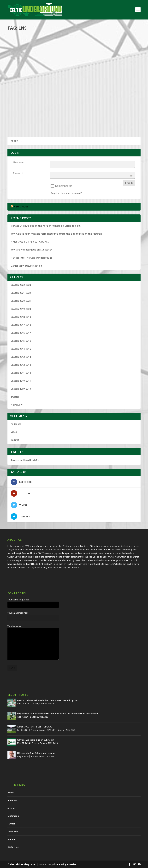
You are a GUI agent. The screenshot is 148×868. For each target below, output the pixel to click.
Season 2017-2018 (21, 325)
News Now (17, 405)
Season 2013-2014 (57, 91)
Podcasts (124, 46)
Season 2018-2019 (21, 317)
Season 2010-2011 (21, 381)
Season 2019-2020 (21, 309)
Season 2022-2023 (21, 285)
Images (15, 440)
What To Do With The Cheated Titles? (39, 38)
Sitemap (12, 839)
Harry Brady (19, 43)
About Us (12, 800)
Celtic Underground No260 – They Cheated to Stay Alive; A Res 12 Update (108, 39)
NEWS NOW (21, 207)
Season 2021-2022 (21, 293)
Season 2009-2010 (21, 389)
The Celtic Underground (23, 864)
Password (18, 173)
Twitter (15, 397)
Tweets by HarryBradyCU (25, 460)
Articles (43, 43)
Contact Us (13, 847)
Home (11, 792)
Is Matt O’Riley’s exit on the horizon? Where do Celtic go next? (47, 226)
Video (14, 432)
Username (18, 162)
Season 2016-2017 (21, 333)
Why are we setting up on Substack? (31, 250)
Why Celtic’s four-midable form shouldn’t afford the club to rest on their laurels (56, 234)
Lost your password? (71, 193)
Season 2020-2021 (21, 301)
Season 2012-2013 (21, 365)
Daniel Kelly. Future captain (26, 266)
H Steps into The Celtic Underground (32, 258)
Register (55, 193)
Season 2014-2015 (21, 349)
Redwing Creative (67, 864)
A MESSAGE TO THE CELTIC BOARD (30, 242)
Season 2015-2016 (21, 341)
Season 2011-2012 (21, 373)
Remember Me (64, 186)
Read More (19, 71)
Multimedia (114, 46)
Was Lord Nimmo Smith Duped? (33, 86)
